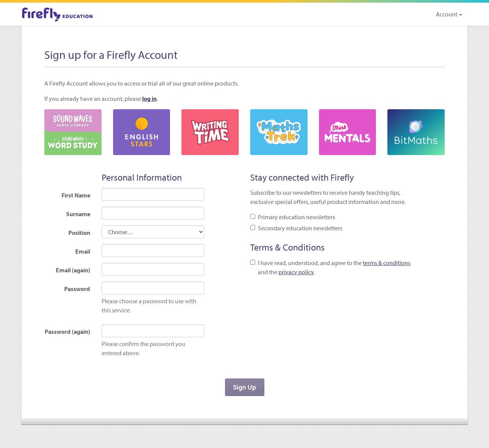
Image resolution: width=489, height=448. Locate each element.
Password (77, 289)
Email (83, 251)
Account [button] (449, 14)
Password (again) (67, 332)
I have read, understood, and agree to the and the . (330, 267)
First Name (76, 195)
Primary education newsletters (293, 217)
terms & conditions (387, 263)
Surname (78, 214)
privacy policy (296, 272)
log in (149, 99)
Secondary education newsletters (296, 228)
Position (79, 233)
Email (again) (73, 270)
